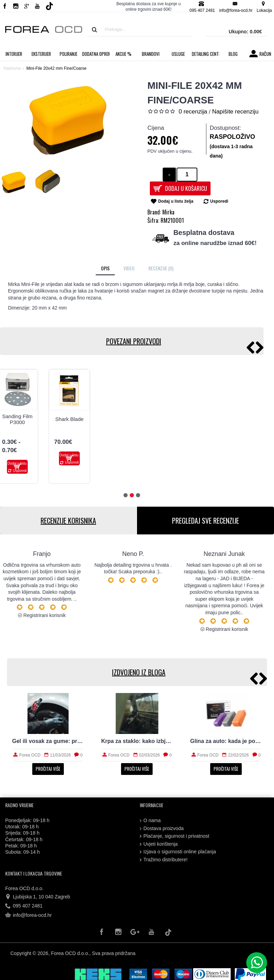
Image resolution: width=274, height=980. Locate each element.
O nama (150, 821)
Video (129, 268)
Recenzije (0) (161, 268)
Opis (105, 268)
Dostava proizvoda (162, 829)
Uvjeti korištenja (159, 844)
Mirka (168, 212)
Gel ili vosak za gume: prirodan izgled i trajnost (48, 741)
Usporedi (219, 201)
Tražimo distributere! (164, 860)
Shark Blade (69, 419)
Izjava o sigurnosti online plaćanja (178, 852)
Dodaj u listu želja (176, 201)
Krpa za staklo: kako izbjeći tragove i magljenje (137, 741)
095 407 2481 (24, 906)
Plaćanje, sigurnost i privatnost (175, 836)
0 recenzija (193, 112)
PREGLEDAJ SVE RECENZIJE (205, 521)
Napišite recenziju (235, 112)
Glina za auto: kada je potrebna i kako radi (226, 741)
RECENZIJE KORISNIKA (68, 521)
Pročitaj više (48, 769)
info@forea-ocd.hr (28, 915)
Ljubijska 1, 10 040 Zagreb (38, 897)
